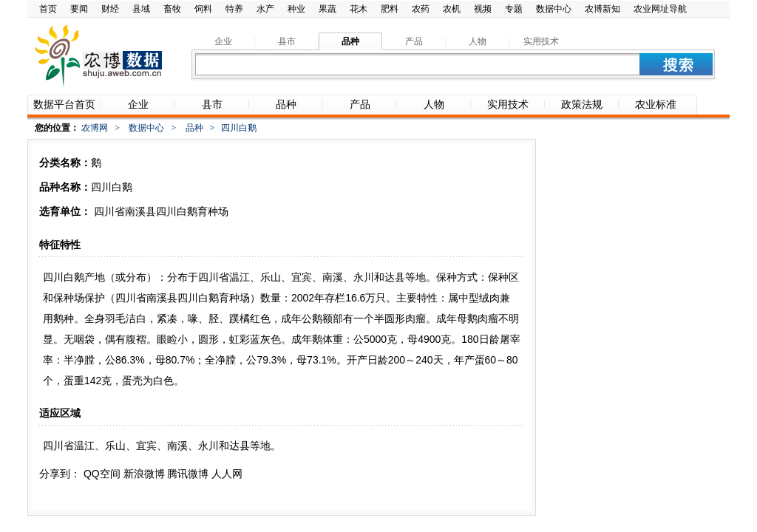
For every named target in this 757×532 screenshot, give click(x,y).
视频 (483, 9)
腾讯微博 (188, 474)
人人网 (227, 474)
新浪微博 (144, 474)
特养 (234, 9)
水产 (265, 9)
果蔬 (327, 9)
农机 (452, 9)
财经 (110, 9)
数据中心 (554, 9)
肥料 (390, 9)
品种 (194, 128)
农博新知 (602, 9)
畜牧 (172, 9)
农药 (421, 9)
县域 (141, 9)
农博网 (95, 128)
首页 (48, 9)
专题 (514, 9)
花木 (359, 9)
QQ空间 (102, 474)
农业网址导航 (660, 9)
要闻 (79, 9)
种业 (296, 9)
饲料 (203, 9)
